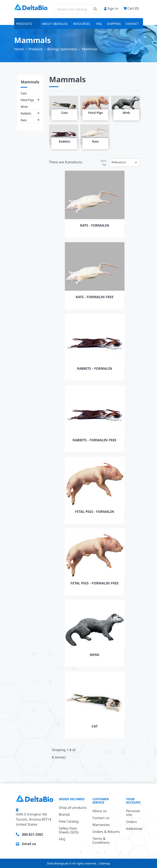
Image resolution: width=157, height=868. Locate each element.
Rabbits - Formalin (95, 368)
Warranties (101, 825)
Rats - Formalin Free (95, 297)
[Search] (78, 9)
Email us (29, 844)
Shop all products (73, 807)
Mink (24, 107)
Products (24, 24)
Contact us (101, 818)
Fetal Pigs (27, 100)
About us (47, 24)
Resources (82, 24)
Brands (64, 814)
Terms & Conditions (101, 840)
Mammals (30, 82)
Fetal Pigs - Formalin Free (95, 583)
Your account (133, 801)
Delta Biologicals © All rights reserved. (72, 863)
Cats (24, 93)
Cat (95, 726)
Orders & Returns (106, 832)
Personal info (133, 813)
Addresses (134, 829)
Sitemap (105, 863)
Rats (24, 120)
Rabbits (26, 113)
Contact (132, 24)
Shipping (114, 24)
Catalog (61, 24)
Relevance (125, 162)
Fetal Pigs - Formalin (95, 512)
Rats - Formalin (95, 225)
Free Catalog (69, 821)
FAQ (99, 24)
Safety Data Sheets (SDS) (69, 830)
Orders (131, 822)
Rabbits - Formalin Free (95, 440)
